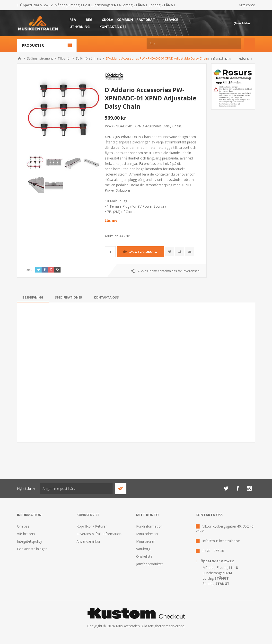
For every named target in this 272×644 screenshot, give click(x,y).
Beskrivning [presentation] (33, 297)
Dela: (30, 270)
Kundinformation (149, 526)
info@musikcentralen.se (221, 541)
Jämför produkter (150, 564)
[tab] (33, 297)
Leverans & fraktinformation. (99, 534)
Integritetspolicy (30, 541)
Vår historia (26, 534)
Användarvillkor (88, 541)
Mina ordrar (145, 541)
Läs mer (112, 220)
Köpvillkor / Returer (92, 526)
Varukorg (143, 549)
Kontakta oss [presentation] (106, 297)
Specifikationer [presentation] (69, 297)
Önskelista (144, 556)
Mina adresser (147, 534)
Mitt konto (247, 5)
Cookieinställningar (32, 549)
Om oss (23, 526)
